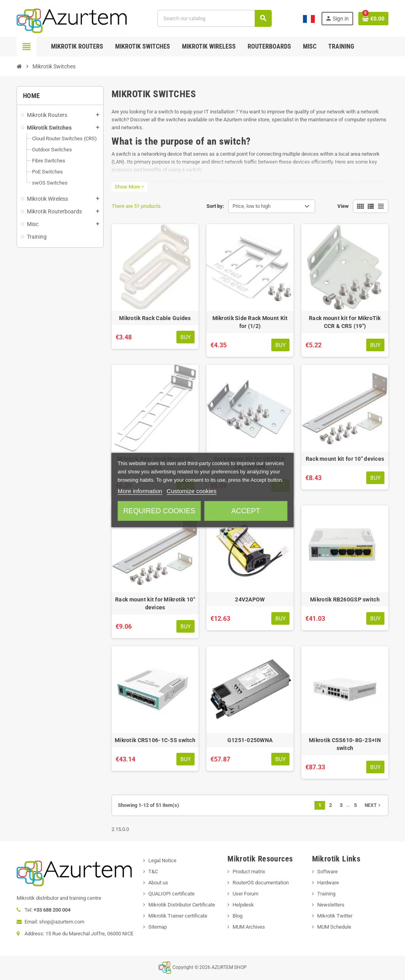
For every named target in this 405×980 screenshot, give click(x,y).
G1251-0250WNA (250, 740)
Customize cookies (191, 491)
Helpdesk (243, 905)
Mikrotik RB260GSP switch (345, 599)
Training (326, 894)
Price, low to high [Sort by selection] (252, 206)
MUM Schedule (334, 927)
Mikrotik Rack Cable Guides (155, 318)
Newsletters (331, 905)
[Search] (214, 18)
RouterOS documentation (261, 883)
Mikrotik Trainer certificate (178, 916)
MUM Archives (249, 927)
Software (327, 872)
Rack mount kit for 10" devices (345, 459)
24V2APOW (250, 599)
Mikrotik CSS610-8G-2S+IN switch (345, 744)
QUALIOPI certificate (171, 894)
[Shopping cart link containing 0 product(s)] (373, 19)
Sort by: (215, 206)
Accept (246, 511)
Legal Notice (162, 860)
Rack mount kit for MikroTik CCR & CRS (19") (345, 322)
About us (158, 883)
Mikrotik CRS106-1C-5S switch (155, 740)
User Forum (245, 894)
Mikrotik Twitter (335, 916)
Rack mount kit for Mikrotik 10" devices (155, 603)
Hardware (328, 883)
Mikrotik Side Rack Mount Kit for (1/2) (250, 322)
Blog (238, 916)
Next (373, 805)
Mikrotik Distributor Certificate (182, 905)
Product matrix (249, 872)
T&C (153, 872)
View (343, 206)
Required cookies (159, 511)
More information (140, 491)
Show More (129, 187)
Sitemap (158, 927)
